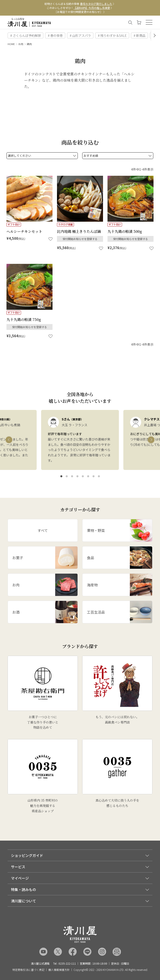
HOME (11, 44)
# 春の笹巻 (55, 35)
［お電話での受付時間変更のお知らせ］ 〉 (80, 12)
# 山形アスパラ (80, 35)
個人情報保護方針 (59, 970)
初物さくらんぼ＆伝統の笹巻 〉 (80, 4)
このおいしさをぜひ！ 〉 (80, 8)
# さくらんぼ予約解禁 (26, 35)
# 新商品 (140, 35)
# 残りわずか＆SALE (112, 35)
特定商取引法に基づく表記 (28, 970)
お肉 (21, 44)
